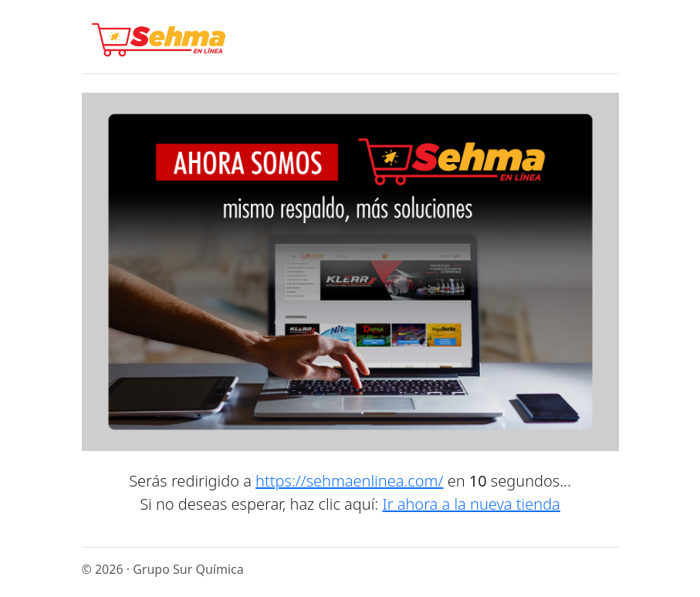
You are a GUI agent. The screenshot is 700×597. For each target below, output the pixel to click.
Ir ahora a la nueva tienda (471, 504)
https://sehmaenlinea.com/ (349, 481)
